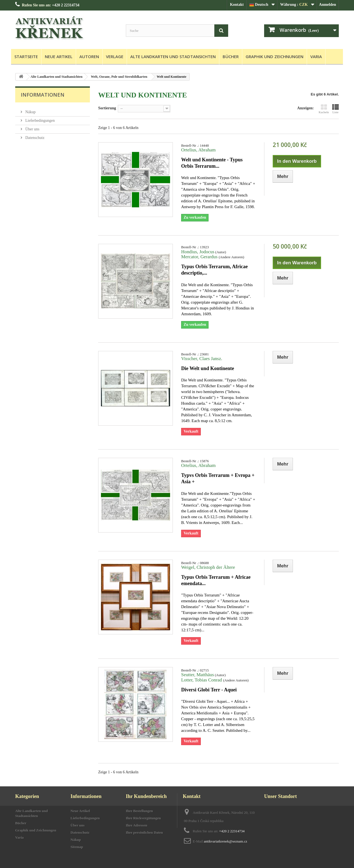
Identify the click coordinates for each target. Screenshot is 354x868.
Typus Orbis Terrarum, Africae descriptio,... (214, 270)
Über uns (32, 127)
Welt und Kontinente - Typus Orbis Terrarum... (212, 163)
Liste (335, 109)
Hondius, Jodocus (198, 252)
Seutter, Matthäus (197, 675)
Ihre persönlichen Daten (144, 832)
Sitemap (77, 847)
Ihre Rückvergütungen (143, 818)
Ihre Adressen (136, 825)
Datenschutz (34, 135)
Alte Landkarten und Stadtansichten (173, 56)
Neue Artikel (59, 56)
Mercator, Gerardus (200, 257)
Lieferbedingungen (40, 118)
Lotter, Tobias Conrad (202, 680)
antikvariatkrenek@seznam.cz (226, 841)
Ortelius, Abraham (198, 150)
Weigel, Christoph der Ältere (208, 567)
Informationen (43, 95)
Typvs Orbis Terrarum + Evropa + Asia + (218, 478)
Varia (316, 56)
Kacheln (324, 109)
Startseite (26, 56)
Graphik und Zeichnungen (274, 56)
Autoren (89, 56)
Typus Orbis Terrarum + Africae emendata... (216, 580)
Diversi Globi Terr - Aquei (209, 690)
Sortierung (107, 108)
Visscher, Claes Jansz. (202, 359)
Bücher (231, 56)
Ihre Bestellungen (139, 811)
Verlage (115, 56)
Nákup (30, 110)
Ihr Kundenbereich (146, 796)
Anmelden (328, 5)
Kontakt (237, 5)
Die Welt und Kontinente (208, 368)
